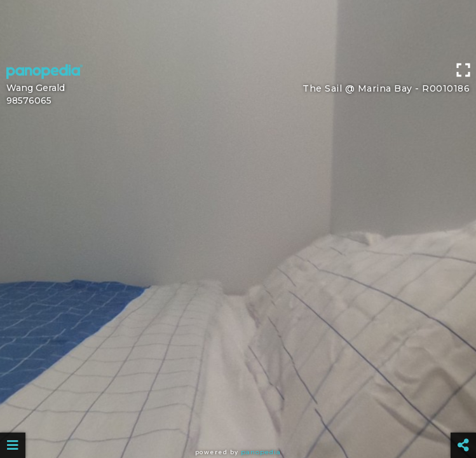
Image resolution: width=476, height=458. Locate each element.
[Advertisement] (238, 29)
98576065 (29, 101)
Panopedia (261, 452)
